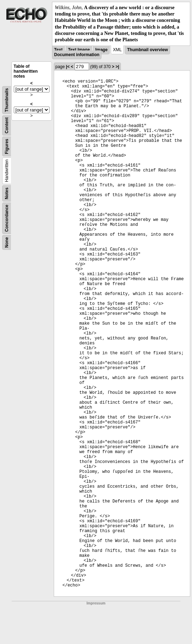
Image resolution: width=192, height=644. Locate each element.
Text (58, 50)
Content (7, 125)
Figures (7, 146)
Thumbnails (7, 100)
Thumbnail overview (147, 50)
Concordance (7, 218)
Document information (77, 55)
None (7, 242)
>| (117, 67)
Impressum (96, 603)
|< (68, 67)
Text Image (79, 50)
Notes (7, 193)
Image (101, 50)
